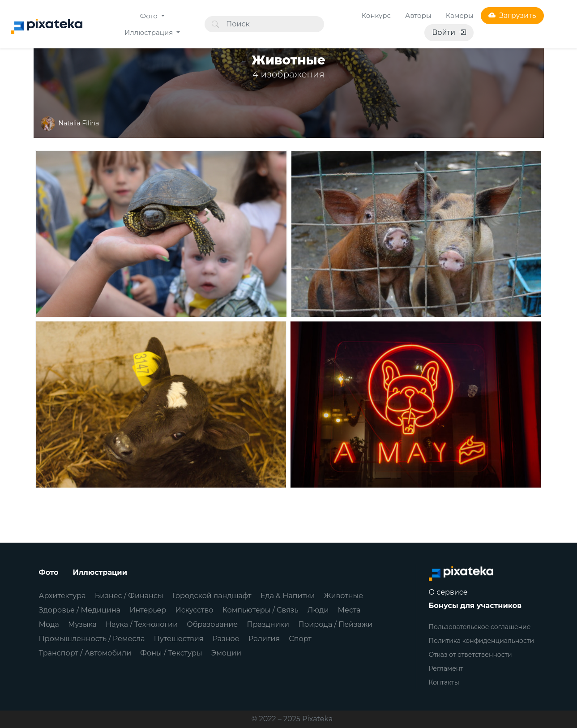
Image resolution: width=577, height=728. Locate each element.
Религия (264, 639)
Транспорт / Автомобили (85, 653)
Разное (226, 639)
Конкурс (376, 15)
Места (349, 610)
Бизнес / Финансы (129, 596)
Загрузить (512, 15)
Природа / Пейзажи (335, 624)
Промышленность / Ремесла (92, 639)
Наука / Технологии (142, 624)
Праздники (268, 624)
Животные (344, 596)
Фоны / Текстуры (171, 653)
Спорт (300, 639)
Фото (150, 16)
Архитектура (62, 596)
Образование (212, 624)
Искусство (194, 610)
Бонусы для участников (475, 606)
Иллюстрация (150, 32)
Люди (318, 610)
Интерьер (148, 610)
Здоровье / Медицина (80, 610)
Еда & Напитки (288, 596)
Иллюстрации (100, 572)
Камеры (460, 15)
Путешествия (179, 639)
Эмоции (226, 653)
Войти (449, 32)
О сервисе (448, 592)
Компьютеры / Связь (261, 610)
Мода (49, 624)
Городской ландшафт (212, 596)
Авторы (418, 15)
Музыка (82, 624)
